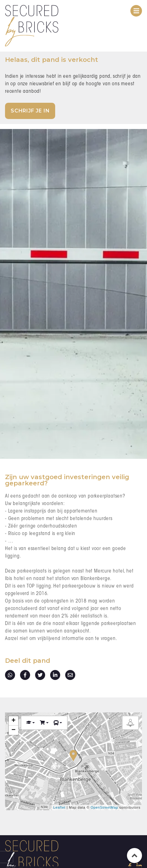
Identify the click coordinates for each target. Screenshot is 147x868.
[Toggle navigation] (136, 11)
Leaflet (59, 807)
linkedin (55, 675)
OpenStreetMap (104, 807)
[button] (31, 723)
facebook (25, 675)
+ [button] (13, 721)
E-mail (70, 675)
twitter (40, 675)
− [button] (13, 730)
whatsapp (10, 675)
